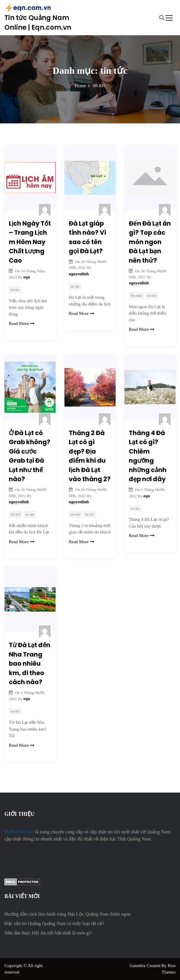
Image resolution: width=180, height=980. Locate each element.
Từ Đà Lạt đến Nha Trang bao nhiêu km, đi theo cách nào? (30, 663)
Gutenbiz (138, 966)
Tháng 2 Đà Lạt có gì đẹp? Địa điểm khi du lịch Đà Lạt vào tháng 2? (90, 456)
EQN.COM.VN (19, 832)
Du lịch (15, 514)
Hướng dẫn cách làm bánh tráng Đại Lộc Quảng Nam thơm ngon (67, 914)
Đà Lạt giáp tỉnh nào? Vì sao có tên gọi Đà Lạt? (87, 237)
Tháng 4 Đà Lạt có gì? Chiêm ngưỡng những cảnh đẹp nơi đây (148, 456)
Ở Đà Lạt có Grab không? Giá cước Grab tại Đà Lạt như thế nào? (30, 456)
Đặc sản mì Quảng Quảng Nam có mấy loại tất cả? (54, 923)
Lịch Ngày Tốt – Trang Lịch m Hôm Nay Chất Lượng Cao (30, 242)
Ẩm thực (136, 296)
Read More (22, 323)
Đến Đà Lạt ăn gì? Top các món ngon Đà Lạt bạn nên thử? (150, 242)
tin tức (15, 290)
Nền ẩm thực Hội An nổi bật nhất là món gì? (48, 933)
